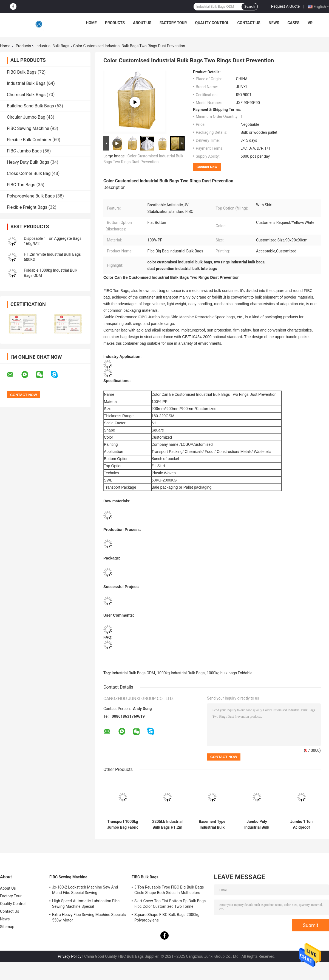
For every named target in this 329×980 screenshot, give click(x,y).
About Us (142, 23)
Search (249, 7)
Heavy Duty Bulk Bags (28, 162)
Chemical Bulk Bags (26, 95)
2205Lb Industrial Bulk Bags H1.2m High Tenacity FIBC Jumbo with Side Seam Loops (168, 825)
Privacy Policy (70, 956)
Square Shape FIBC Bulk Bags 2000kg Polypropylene (167, 917)
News (274, 23)
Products (115, 23)
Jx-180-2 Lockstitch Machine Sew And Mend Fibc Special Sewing (85, 890)
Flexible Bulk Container (29, 140)
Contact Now (207, 167)
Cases (293, 23)
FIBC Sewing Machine (28, 128)
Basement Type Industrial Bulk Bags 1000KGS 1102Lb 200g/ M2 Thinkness (212, 825)
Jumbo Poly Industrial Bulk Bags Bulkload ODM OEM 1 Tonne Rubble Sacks (257, 825)
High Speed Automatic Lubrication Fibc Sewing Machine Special (86, 904)
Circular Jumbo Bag (26, 117)
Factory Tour (173, 23)
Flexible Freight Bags (27, 207)
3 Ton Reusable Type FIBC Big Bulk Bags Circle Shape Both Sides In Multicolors (169, 890)
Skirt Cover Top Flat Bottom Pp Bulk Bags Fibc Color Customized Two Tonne (170, 904)
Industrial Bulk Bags (52, 46)
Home (91, 23)
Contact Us (249, 23)
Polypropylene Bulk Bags (31, 196)
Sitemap (7, 927)
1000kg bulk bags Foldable (230, 673)
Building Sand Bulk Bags (30, 106)
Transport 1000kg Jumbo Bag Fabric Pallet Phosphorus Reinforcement (123, 825)
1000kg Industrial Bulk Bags (181, 673)
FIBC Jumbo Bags (24, 151)
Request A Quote (285, 6)
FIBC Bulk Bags (22, 72)
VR (310, 23)
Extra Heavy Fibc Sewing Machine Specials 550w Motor (89, 917)
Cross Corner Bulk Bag (29, 173)
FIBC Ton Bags (21, 185)
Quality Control (212, 23)
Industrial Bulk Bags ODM (134, 673)
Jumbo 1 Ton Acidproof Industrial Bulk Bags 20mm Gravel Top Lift (301, 825)
